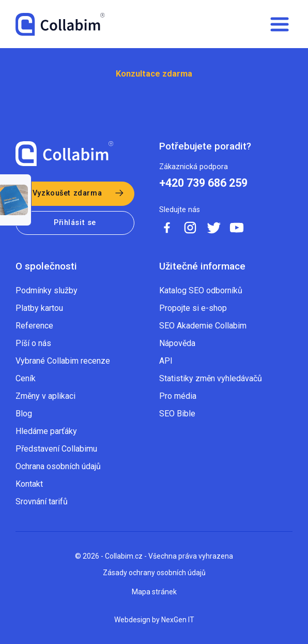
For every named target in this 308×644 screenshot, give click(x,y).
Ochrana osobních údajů (58, 466)
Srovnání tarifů (42, 501)
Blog (24, 414)
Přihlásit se (75, 223)
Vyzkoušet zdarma (67, 193)
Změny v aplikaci (45, 396)
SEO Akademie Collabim (203, 326)
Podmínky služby (47, 290)
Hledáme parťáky (46, 431)
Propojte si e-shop (193, 308)
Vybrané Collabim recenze (63, 361)
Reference (34, 326)
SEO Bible (177, 414)
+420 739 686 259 (203, 183)
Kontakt (29, 484)
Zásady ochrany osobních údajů (154, 573)
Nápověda (177, 343)
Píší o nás (33, 343)
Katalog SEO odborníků (201, 290)
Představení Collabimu (56, 449)
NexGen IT (178, 620)
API (166, 361)
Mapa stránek (154, 592)
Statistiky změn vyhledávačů (211, 378)
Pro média (178, 396)
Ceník (26, 378)
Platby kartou (39, 308)
